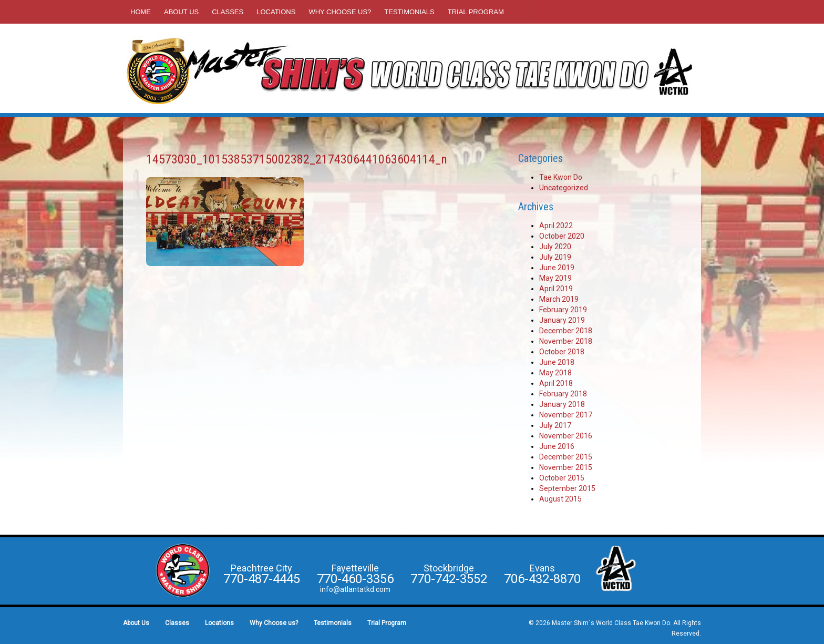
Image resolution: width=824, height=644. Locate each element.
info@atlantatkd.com (355, 589)
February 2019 (563, 310)
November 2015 (566, 467)
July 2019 (555, 257)
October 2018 (562, 352)
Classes (228, 12)
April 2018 (556, 383)
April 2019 (556, 289)
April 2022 (556, 226)
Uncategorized (564, 188)
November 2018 (566, 341)
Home (141, 12)
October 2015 (562, 478)
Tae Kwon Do (561, 177)
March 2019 (559, 299)
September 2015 (567, 488)
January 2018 (562, 404)
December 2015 (566, 457)
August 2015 (560, 499)
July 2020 (555, 247)
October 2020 (562, 236)
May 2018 (555, 373)
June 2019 (557, 268)
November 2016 (566, 436)
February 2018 (563, 394)
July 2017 (555, 425)
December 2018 (566, 331)
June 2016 (557, 446)
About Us (181, 12)
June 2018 (557, 362)
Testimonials (409, 12)
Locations (276, 12)
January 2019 (562, 320)
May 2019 (555, 278)
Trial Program (476, 12)
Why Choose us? (340, 12)
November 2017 (566, 415)
